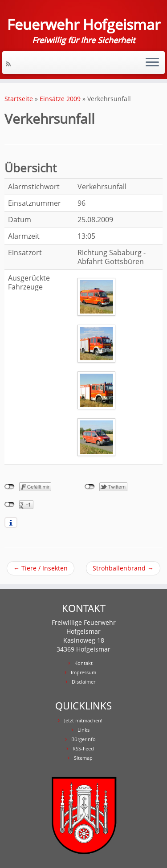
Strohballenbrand (123, 568)
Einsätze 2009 (60, 99)
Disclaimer (83, 682)
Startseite (19, 99)
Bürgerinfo (83, 739)
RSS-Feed (83, 748)
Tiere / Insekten (41, 568)
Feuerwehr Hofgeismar (84, 24)
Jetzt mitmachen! (83, 720)
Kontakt (83, 663)
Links (83, 730)
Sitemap (83, 758)
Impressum (83, 672)
